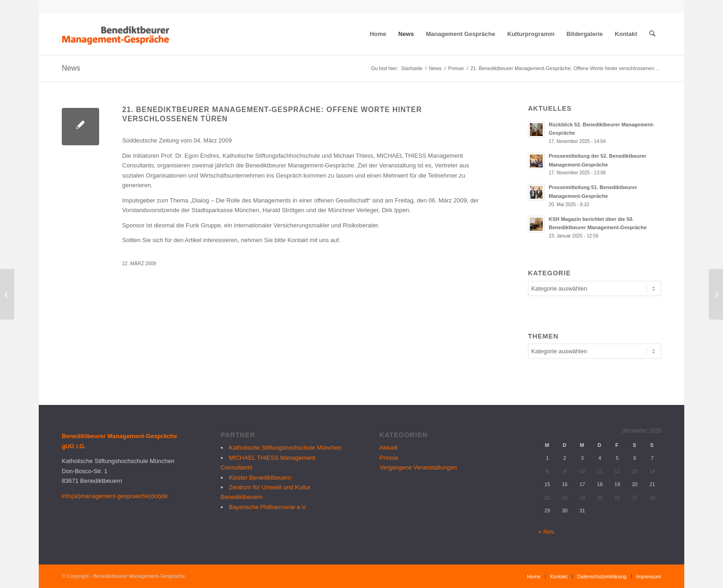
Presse (389, 458)
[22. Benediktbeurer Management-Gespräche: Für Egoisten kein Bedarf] (716, 294)
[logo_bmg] (117, 34)
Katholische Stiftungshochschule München (285, 448)
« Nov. (547, 532)
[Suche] (652, 34)
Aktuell (388, 448)
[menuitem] (378, 34)
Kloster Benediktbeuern (260, 478)
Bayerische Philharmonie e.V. (268, 507)
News (71, 68)
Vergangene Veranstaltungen (418, 467)
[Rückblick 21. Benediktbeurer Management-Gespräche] (7, 294)
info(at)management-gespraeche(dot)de (115, 496)
